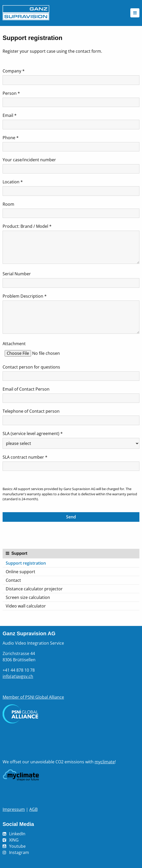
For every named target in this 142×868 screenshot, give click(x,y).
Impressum (14, 809)
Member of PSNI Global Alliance (33, 697)
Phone (11, 138)
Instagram (19, 852)
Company (14, 71)
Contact (13, 580)
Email (10, 115)
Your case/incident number (29, 160)
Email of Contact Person (26, 389)
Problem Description (25, 296)
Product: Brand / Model (27, 226)
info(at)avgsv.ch (18, 676)
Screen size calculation (28, 597)
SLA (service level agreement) (33, 433)
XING (14, 840)
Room (8, 204)
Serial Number (17, 274)
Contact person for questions (31, 367)
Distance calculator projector (34, 589)
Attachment (14, 344)
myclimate (105, 762)
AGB (33, 809)
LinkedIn (17, 834)
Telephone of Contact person (31, 411)
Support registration (26, 563)
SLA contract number (25, 457)
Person (11, 93)
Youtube (17, 846)
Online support (20, 572)
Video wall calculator (26, 606)
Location (13, 182)
